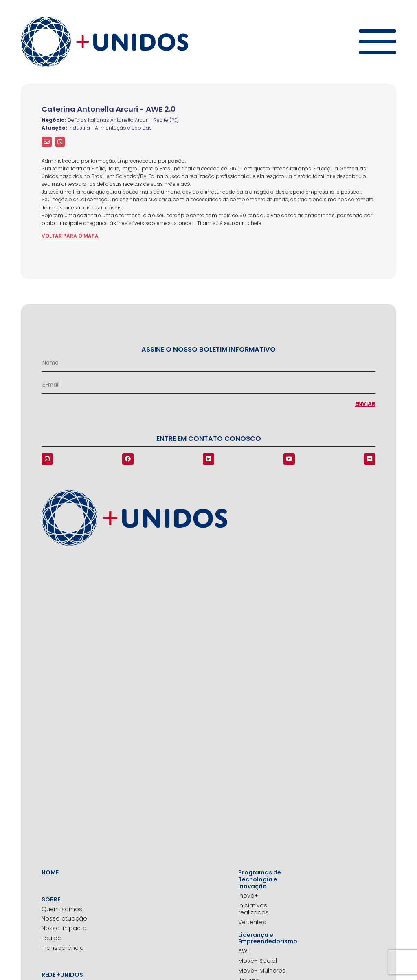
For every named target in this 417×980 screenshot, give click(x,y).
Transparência (63, 948)
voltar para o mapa (70, 236)
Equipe (51, 938)
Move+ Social (258, 961)
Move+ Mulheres (262, 971)
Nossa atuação (64, 919)
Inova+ (248, 896)
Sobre (51, 900)
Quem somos (62, 909)
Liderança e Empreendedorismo (266, 938)
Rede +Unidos (62, 975)
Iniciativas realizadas (253, 909)
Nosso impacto (64, 928)
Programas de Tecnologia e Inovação (260, 879)
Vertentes (252, 922)
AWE (244, 951)
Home (50, 873)
